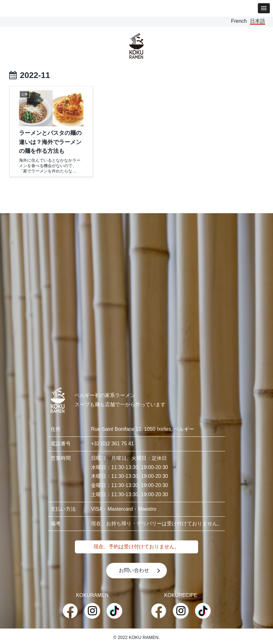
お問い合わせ (134, 570)
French (239, 21)
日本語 (258, 21)
